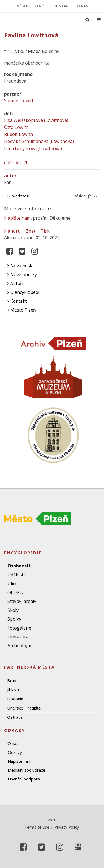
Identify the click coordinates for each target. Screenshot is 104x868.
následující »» (86, 196)
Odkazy (15, 752)
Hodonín (15, 699)
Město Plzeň (22, 310)
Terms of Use (37, 827)
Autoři (15, 283)
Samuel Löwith (19, 101)
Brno (12, 680)
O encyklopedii (24, 292)
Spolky (14, 619)
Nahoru (12, 231)
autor (10, 176)
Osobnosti (19, 566)
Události (16, 575)
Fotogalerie (19, 628)
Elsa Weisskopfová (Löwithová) (36, 120)
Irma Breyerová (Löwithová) (33, 148)
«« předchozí (18, 196)
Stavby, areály (22, 601)
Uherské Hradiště (24, 708)
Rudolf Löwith (19, 134)
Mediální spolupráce (27, 770)
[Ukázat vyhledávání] (88, 20)
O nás (82, 6)
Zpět (31, 231)
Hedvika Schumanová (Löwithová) (39, 141)
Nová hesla (20, 266)
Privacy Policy (67, 827)
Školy (13, 610)
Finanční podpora (24, 779)
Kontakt (62, 6)
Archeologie (20, 646)
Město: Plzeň (31, 6)
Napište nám (17, 218)
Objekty (15, 592)
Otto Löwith (16, 127)
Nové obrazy (22, 274)
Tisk (45, 231)
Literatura (18, 637)
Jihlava (13, 690)
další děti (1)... (18, 163)
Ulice (12, 584)
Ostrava (15, 717)
